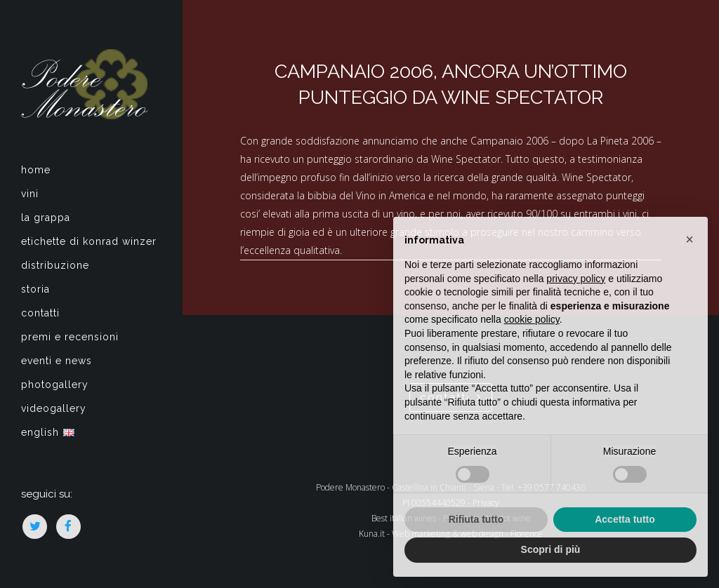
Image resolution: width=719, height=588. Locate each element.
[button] (690, 239)
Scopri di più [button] (551, 549)
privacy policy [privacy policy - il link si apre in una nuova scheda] (576, 279)
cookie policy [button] (532, 319)
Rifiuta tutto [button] (476, 519)
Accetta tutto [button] (625, 519)
